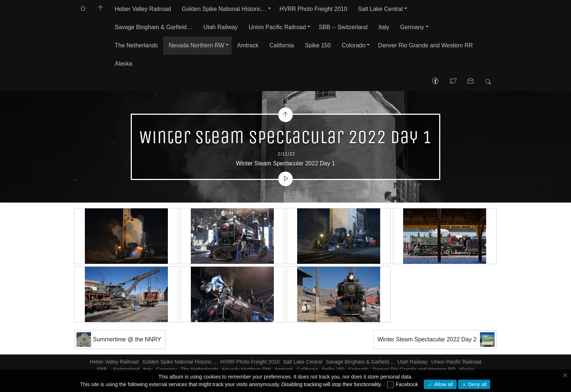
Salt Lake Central (380, 9)
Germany (412, 27)
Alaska (123, 64)
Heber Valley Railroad (143, 9)
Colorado (353, 45)
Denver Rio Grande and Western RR (425, 45)
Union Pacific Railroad (277, 27)
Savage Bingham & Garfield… (153, 27)
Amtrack (248, 45)
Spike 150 (318, 45)
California (282, 45)
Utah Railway (220, 27)
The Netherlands (136, 45)
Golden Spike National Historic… (224, 9)
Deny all (477, 384)
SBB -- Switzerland (343, 27)
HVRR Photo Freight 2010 (313, 9)
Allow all (443, 384)
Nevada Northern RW (196, 45)
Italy (384, 27)
